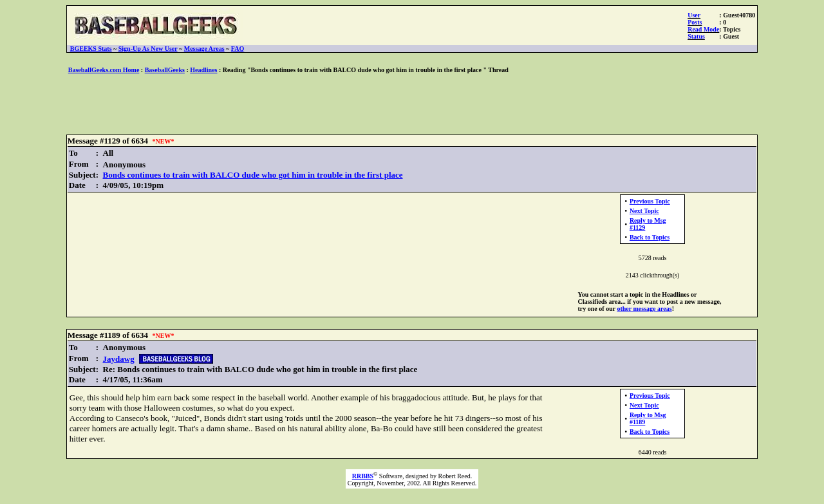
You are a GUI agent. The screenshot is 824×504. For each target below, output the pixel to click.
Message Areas (204, 49)
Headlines (203, 70)
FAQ (238, 49)
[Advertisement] (412, 105)
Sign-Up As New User (148, 49)
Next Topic (644, 211)
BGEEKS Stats (91, 49)
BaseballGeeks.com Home (104, 70)
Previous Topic (650, 201)
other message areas (644, 309)
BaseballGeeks (165, 70)
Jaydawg (119, 359)
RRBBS (363, 476)
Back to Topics (650, 237)
